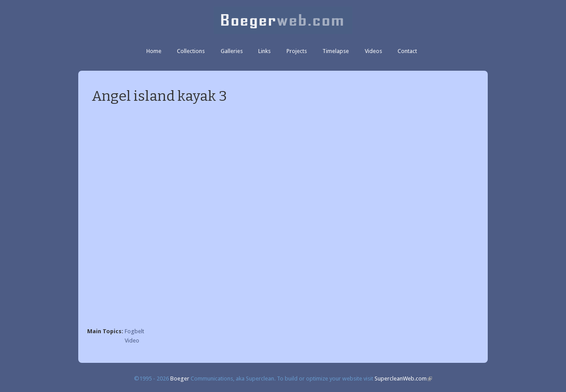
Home (154, 51)
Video (132, 341)
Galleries (232, 51)
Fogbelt (134, 331)
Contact (407, 51)
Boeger (180, 379)
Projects (297, 51)
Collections (191, 51)
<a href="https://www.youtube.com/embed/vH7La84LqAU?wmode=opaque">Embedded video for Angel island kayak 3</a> (283, 217)
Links (264, 51)
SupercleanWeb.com (403, 379)
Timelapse (336, 51)
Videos (373, 51)
